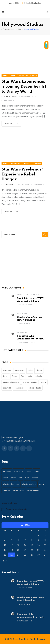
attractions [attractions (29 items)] (20, 370)
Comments (9, 100)
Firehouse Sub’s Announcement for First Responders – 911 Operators (33, 339)
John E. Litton (10, 97)
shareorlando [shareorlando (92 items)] (20, 388)
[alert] (25, 509)
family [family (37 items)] (6, 376)
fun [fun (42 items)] (22, 376)
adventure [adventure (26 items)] (7, 370)
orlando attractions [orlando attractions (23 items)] (11, 382)
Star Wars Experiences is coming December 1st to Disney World (24, 87)
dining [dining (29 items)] (31, 370)
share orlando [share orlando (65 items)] (35, 388)
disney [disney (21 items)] (39, 370)
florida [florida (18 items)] (15, 376)
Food (26, 295)
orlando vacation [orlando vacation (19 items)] (30, 382)
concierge (9, 184)
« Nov (4, 561)
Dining (20, 295)
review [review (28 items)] (43, 382)
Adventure (22, 314)
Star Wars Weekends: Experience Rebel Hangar (22, 174)
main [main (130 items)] (30, 376)
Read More (12, 124)
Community (22, 332)
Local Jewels (36, 295)
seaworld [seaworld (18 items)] (7, 388)
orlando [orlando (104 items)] (39, 376)
